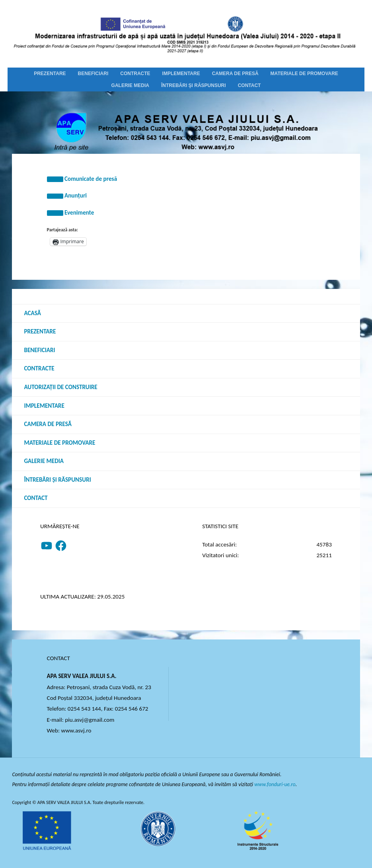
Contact (36, 498)
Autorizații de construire (60, 387)
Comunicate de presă (91, 179)
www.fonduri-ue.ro (275, 784)
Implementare (44, 406)
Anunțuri (76, 196)
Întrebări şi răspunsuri (57, 480)
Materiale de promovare (59, 443)
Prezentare (40, 331)
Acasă (32, 313)
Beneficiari (39, 350)
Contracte (39, 368)
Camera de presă (48, 424)
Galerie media (44, 461)
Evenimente (79, 213)
